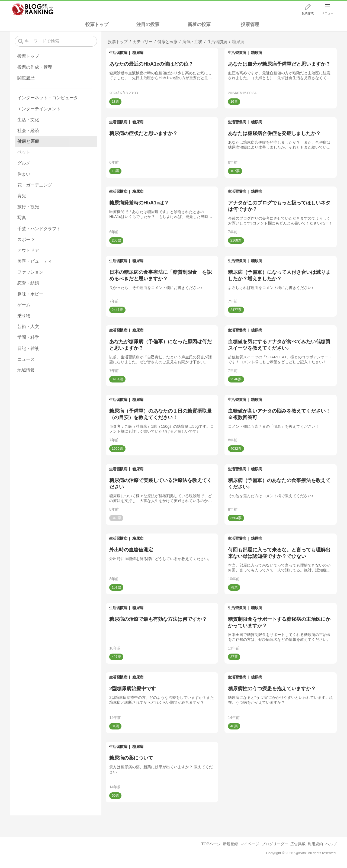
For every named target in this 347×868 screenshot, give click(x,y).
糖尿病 (138, 53)
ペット (24, 152)
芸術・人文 (28, 327)
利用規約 (315, 844)
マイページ (250, 844)
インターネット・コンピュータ (48, 98)
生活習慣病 (118, 53)
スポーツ (26, 239)
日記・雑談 (28, 348)
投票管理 (250, 25)
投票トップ (97, 25)
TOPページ (211, 844)
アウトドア (28, 250)
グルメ (24, 163)
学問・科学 (28, 337)
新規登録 (230, 844)
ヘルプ (331, 844)
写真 (22, 218)
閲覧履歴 (26, 78)
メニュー (327, 13)
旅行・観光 (28, 207)
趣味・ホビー (30, 294)
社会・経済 (28, 131)
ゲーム (24, 305)
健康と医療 (28, 141)
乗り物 (24, 316)
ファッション (30, 272)
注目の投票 (148, 25)
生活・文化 (28, 120)
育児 (22, 196)
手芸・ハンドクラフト (39, 229)
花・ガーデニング (35, 185)
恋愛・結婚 (28, 283)
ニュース (26, 359)
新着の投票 (199, 25)
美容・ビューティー (37, 261)
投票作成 (308, 13)
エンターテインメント (39, 109)
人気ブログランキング (33, 9)
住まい (24, 174)
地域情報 (26, 370)
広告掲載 (298, 844)
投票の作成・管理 (35, 67)
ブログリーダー (275, 844)
